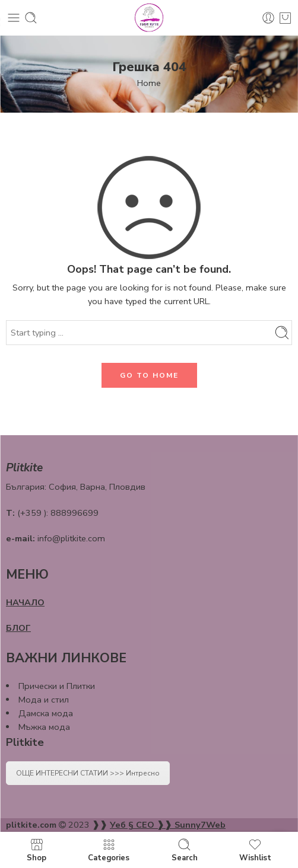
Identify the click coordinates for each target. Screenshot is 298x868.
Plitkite (25, 742)
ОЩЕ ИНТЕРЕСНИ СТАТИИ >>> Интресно (88, 773)
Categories (109, 850)
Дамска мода (46, 713)
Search (185, 850)
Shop (37, 850)
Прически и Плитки (57, 686)
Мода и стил (44, 700)
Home (149, 83)
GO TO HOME (149, 375)
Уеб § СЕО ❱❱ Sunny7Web (168, 825)
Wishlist (255, 850)
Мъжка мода (44, 727)
